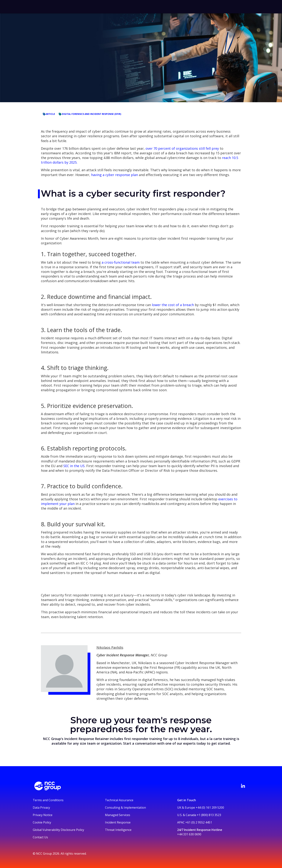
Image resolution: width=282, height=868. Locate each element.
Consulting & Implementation (125, 808)
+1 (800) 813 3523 (209, 815)
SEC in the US (74, 466)
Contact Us (40, 837)
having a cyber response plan (115, 175)
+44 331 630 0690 (189, 834)
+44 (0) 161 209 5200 (210, 808)
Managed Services (118, 815)
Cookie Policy (42, 822)
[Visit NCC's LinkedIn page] (243, 786)
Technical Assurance (119, 800)
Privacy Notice (43, 815)
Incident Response (118, 822)
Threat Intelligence (118, 830)
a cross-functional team (120, 262)
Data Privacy (41, 808)
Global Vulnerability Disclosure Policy (58, 830)
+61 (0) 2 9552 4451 (199, 822)
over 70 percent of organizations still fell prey (182, 148)
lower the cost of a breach (173, 305)
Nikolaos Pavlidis (110, 647)
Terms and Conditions (48, 800)
